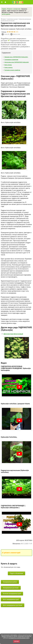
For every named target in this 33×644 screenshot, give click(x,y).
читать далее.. (6, 14)
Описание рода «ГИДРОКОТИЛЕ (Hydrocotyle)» (16, 57)
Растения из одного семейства (12, 70)
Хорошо (16, 641)
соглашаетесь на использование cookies (19, 638)
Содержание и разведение (11, 60)
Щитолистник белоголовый (13, 334)
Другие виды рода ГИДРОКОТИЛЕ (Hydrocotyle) (17, 62)
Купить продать (8, 67)
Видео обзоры (8, 65)
